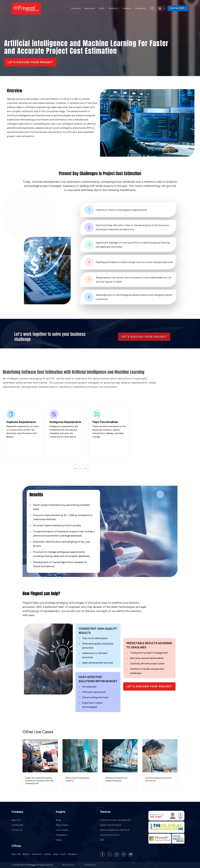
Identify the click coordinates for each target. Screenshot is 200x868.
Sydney (47, 854)
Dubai (56, 854)
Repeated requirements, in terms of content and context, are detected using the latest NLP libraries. (23, 424)
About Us (16, 820)
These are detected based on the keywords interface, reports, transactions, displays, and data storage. (109, 424)
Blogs (58, 820)
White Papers (62, 825)
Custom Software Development (115, 820)
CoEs (102, 8)
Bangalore (73, 854)
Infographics (62, 835)
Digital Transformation (111, 825)
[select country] (161, 8)
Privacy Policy (69, 865)
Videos (59, 840)
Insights (128, 8)
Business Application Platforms (115, 830)
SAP (102, 840)
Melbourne (37, 854)
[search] (152, 8)
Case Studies (62, 830)
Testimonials (17, 825)
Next (82, 468)
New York (16, 854)
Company (141, 8)
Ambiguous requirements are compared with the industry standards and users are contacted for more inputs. (66, 424)
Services (76, 8)
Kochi (63, 854)
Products (114, 8)
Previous (72, 468)
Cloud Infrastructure (110, 835)
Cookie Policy (90, 865)
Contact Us (17, 830)
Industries (90, 8)
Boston (26, 854)
